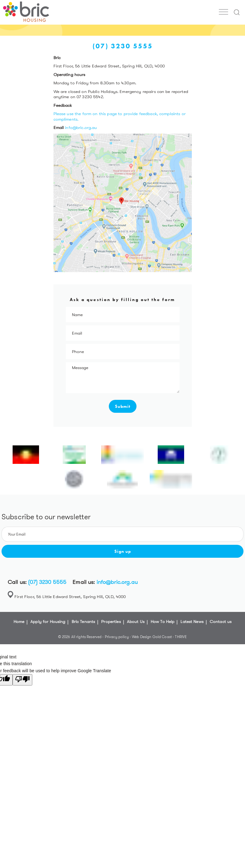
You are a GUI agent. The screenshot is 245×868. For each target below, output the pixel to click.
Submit (123, 406)
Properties (111, 621)
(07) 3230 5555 (47, 582)
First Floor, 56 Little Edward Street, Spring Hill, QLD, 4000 (70, 597)
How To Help (163, 621)
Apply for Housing (48, 621)
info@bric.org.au (81, 127)
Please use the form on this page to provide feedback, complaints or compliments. (120, 116)
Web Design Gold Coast (152, 637)
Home (19, 621)
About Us (136, 621)
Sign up (123, 551)
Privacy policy (117, 637)
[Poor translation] (22, 680)
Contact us (221, 621)
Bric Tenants (83, 621)
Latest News (192, 621)
